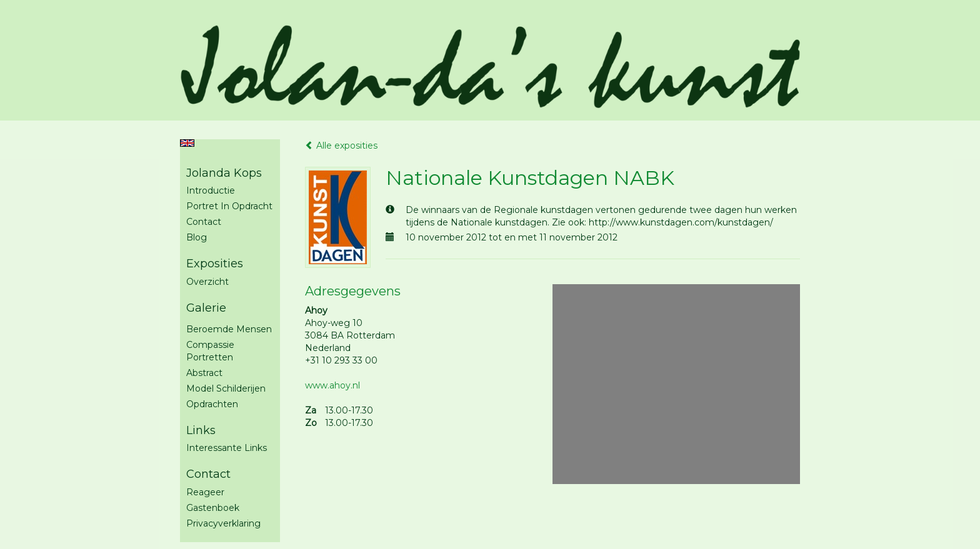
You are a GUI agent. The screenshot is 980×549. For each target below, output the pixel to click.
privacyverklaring (223, 523)
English (187, 143)
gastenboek (213, 508)
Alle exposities (341, 146)
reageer (205, 492)
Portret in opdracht (229, 206)
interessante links (227, 448)
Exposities (215, 264)
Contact (204, 222)
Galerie (206, 308)
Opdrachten (212, 404)
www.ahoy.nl (332, 385)
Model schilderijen (226, 388)
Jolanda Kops (224, 173)
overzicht (207, 282)
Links (201, 430)
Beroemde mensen (229, 329)
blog (197, 237)
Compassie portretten (210, 351)
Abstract (204, 373)
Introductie (211, 190)
